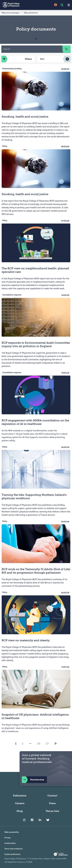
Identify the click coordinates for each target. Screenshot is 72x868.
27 (47, 744)
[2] (56, 744)
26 (39, 744)
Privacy (8, 838)
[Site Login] (56, 5)
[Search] (32, 49)
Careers (20, 803)
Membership (33, 780)
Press (52, 803)
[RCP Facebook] (32, 820)
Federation (20, 796)
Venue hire (52, 811)
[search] (66, 49)
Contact (52, 796)
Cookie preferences (12, 854)
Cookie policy (10, 843)
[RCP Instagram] (24, 820)
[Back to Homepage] (18, 5)
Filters (17, 59)
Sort (42, 59)
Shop (20, 811)
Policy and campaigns (10, 13)
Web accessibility (12, 832)
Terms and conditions (14, 849)
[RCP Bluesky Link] (48, 820)
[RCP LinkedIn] (40, 820)
